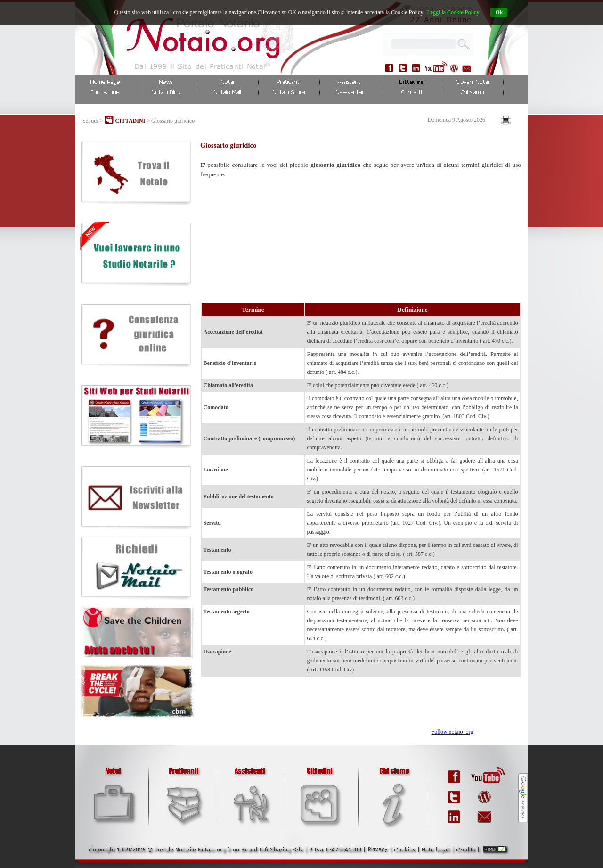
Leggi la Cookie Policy (453, 12)
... (461, 43)
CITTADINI (130, 121)
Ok (499, 12)
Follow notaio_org (452, 732)
